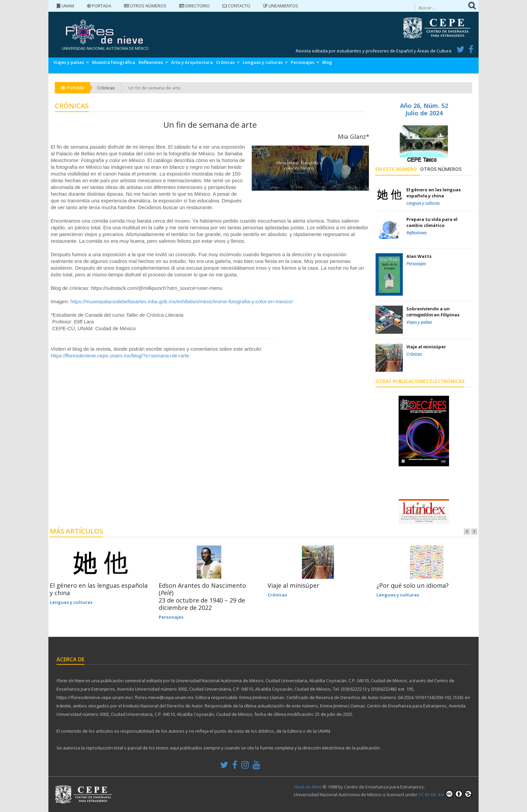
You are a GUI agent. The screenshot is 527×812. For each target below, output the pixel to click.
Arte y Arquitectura (192, 62)
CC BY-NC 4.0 (445, 794)
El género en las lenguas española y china (99, 589)
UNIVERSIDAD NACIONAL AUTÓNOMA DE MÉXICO (105, 48)
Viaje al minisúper (293, 585)
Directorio (194, 6)
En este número (396, 169)
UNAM (65, 6)
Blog (327, 62)
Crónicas (225, 62)
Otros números (145, 6)
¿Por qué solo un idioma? (413, 585)
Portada (99, 6)
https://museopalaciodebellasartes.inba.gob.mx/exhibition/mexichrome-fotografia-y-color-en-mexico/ (181, 301)
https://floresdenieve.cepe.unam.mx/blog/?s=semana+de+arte (120, 356)
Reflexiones (151, 62)
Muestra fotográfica (114, 62)
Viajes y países (69, 62)
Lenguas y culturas (263, 62)
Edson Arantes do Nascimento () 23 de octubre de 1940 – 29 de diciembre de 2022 (202, 596)
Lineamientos (281, 6)
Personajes (302, 62)
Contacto (236, 6)
